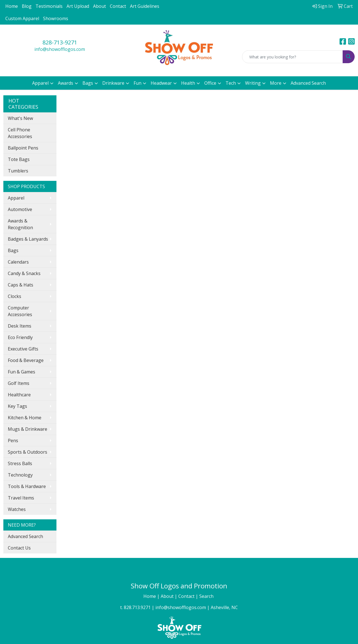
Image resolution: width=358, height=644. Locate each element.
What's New (20, 118)
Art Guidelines (145, 6)
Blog (27, 6)
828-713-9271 (60, 42)
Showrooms (56, 18)
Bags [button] (88, 83)
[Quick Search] (292, 57)
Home (12, 6)
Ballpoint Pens (23, 148)
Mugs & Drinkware (28, 429)
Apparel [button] (40, 83)
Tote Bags (19, 159)
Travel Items (21, 498)
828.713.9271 (137, 607)
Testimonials (49, 6)
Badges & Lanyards (28, 239)
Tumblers (18, 171)
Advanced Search (308, 83)
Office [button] (210, 83)
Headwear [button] (161, 83)
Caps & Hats (21, 285)
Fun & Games (22, 372)
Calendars (18, 262)
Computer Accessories (20, 311)
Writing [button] (253, 83)
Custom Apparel (22, 18)
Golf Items (19, 383)
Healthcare (19, 395)
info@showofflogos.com (60, 49)
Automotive (20, 209)
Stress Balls (20, 463)
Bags (13, 250)
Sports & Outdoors (28, 452)
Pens (13, 441)
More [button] (276, 83)
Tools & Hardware (27, 486)
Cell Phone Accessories (20, 133)
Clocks (15, 296)
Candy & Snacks (24, 273)
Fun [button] (137, 83)
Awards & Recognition (20, 224)
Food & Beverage (26, 360)
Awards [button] (66, 83)
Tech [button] (231, 83)
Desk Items (20, 326)
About (99, 6)
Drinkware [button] (113, 83)
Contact (118, 6)
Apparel (16, 198)
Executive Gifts (23, 349)
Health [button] (188, 83)
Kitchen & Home (25, 418)
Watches (17, 509)
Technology (20, 475)
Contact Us (19, 548)
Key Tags (17, 406)
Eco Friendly (20, 337)
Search (207, 596)
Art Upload (78, 6)
